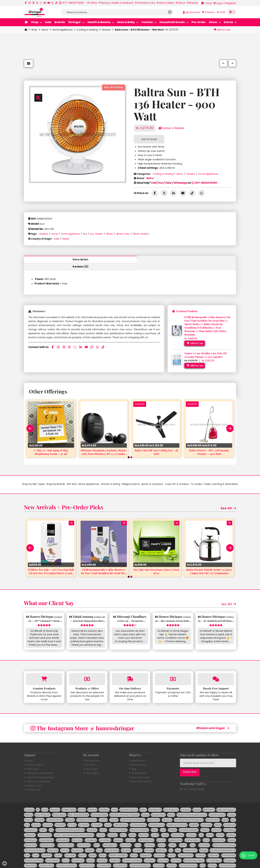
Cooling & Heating (87, 30)
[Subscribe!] (190, 765)
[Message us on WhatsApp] (52, 3)
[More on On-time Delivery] (130, 672)
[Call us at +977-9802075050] (71, 3)
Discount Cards (139, 770)
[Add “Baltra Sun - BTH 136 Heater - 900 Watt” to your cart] (222, 30)
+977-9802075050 (204, 183)
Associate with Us (140, 774)
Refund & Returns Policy (39, 770)
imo (161, 183)
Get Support (91, 766)
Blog (132, 762)
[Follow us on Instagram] (30, 3)
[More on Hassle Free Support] (216, 672)
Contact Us (32, 783)
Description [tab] (77, 259)
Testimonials (137, 766)
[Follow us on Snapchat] (41, 3)
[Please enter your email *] (208, 756)
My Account (91, 754)
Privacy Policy (33, 779)
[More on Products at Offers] (87, 672)
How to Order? (34, 758)
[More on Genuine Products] (44, 672)
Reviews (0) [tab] (183, 259)
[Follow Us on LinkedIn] (45, 3)
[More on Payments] (173, 672)
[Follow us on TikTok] (56, 3)
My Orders (90, 762)
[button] (213, 12)
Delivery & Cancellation (39, 766)
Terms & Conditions (37, 774)
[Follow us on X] (37, 3)
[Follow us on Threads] (33, 3)
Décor (45, 30)
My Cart (89, 758)
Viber (168, 183)
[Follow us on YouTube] (49, 3)
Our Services (137, 758)
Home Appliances (63, 30)
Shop (34, 30)
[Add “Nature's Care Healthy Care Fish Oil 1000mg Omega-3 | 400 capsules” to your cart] (195, 358)
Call (153, 183)
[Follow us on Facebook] (26, 3)
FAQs (28, 754)
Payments (31, 762)
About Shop (137, 754)
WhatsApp (181, 183)
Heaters (106, 30)
